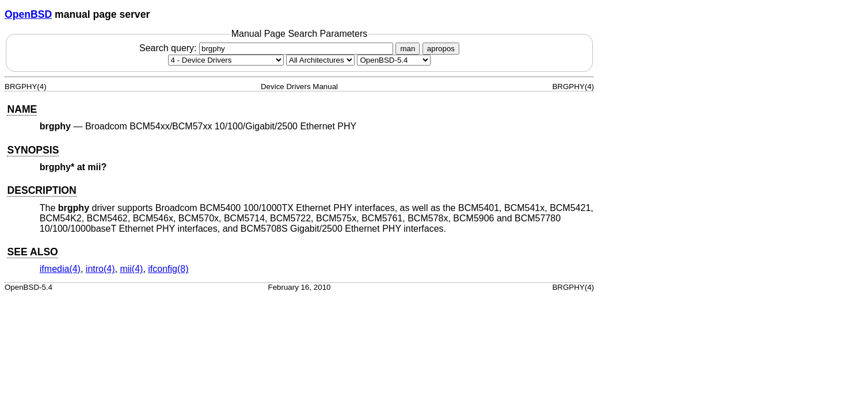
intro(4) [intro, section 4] (100, 269)
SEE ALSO (32, 252)
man (408, 49)
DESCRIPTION (41, 190)
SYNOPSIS (33, 150)
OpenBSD (28, 14)
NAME (22, 109)
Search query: (268, 48)
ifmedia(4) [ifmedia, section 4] (60, 269)
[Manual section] (226, 60)
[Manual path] (394, 60)
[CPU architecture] (320, 60)
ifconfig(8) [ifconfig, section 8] (168, 269)
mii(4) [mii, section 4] (131, 269)
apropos (441, 49)
